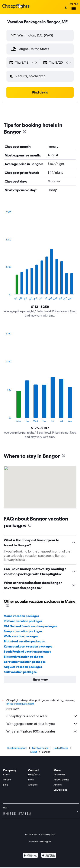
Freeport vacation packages (23, 631)
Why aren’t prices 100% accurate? (42, 731)
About (6, 775)
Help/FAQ (34, 775)
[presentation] (25, 131)
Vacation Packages (17, 748)
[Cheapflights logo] (16, 6)
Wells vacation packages (21, 636)
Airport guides (61, 780)
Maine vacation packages (21, 616)
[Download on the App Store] (49, 856)
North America (40, 748)
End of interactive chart (4, 298)
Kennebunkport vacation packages (28, 646)
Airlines (58, 785)
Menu (74, 7)
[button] (13, 35)
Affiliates (33, 785)
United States (61, 748)
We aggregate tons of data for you (42, 724)
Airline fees (59, 775)
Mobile (7, 780)
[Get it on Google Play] (30, 856)
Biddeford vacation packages (24, 641)
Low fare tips (60, 790)
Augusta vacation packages (23, 667)
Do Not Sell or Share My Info (40, 835)
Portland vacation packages (23, 621)
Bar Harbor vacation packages (25, 662)
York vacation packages (20, 672)
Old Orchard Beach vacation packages (30, 626)
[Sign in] (66, 8)
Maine (34, 752)
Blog (6, 785)
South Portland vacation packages (27, 652)
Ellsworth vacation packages (24, 657)
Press (31, 780)
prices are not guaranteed (20, 704)
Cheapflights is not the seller (42, 716)
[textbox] (40, 35)
